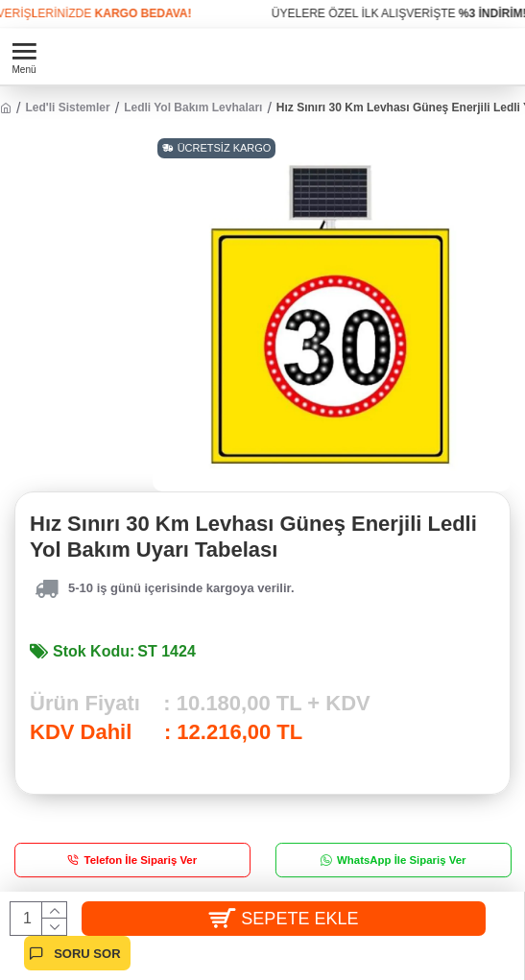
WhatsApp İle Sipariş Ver (401, 860)
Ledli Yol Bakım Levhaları (193, 108)
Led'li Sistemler (67, 108)
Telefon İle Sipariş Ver (141, 860)
